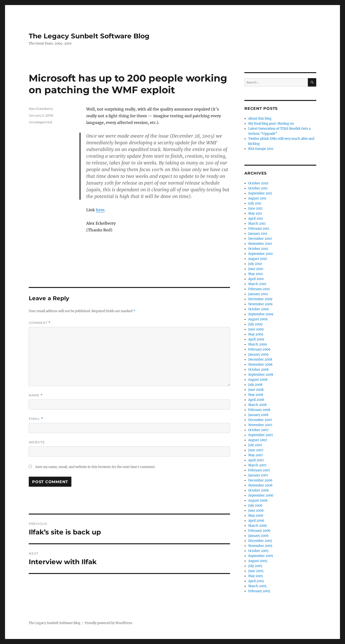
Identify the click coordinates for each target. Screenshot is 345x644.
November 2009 (260, 304)
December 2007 (260, 420)
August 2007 (258, 440)
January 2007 (258, 475)
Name (36, 395)
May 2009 (256, 334)
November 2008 (260, 365)
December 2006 (260, 480)
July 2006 (255, 506)
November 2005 (260, 546)
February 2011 (259, 229)
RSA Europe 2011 (261, 149)
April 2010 (256, 279)
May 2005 (256, 576)
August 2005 (258, 561)
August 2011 (257, 198)
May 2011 (255, 214)
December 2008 (260, 360)
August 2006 (258, 501)
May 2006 (256, 516)
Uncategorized (40, 122)
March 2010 (257, 284)
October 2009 (259, 309)
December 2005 (260, 541)
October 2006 (259, 490)
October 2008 (258, 370)
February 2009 (259, 349)
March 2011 (257, 224)
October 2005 (258, 551)
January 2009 (258, 354)
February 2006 (259, 531)
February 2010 (259, 289)
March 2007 (257, 465)
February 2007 (259, 470)
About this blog (260, 119)
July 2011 (255, 203)
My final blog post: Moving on (271, 124)
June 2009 (256, 329)
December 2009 (260, 299)
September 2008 (261, 375)
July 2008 (255, 385)
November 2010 (260, 244)
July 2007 (255, 445)
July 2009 (255, 324)
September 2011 (260, 193)
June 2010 (256, 269)
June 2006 (256, 511)
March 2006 (258, 526)
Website (37, 442)
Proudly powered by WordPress (109, 623)
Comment (40, 323)
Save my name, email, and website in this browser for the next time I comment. (95, 467)
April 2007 (256, 460)
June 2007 (256, 450)
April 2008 (256, 400)
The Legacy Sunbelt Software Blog (89, 36)
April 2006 (256, 521)
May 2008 (256, 395)
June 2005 (256, 571)
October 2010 (258, 249)
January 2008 (258, 415)
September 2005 (261, 556)
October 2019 (258, 183)
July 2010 (255, 264)
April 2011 (256, 219)
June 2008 (256, 390)
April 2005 (256, 581)
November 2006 (260, 485)
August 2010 (258, 259)
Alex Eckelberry (41, 109)
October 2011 (258, 188)
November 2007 (260, 425)
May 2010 (255, 274)
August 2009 (258, 319)
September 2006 (261, 495)
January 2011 (258, 234)
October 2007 (258, 430)
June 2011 (255, 208)
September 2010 (260, 254)
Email (36, 419)
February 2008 (259, 410)
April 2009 (256, 339)
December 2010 (260, 239)
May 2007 (256, 455)
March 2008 (257, 405)
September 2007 (261, 435)
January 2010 (258, 294)
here (100, 210)
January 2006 (258, 536)
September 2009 (261, 314)
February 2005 (259, 591)
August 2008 (258, 380)
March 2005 (257, 586)
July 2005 (255, 566)
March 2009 (258, 344)
